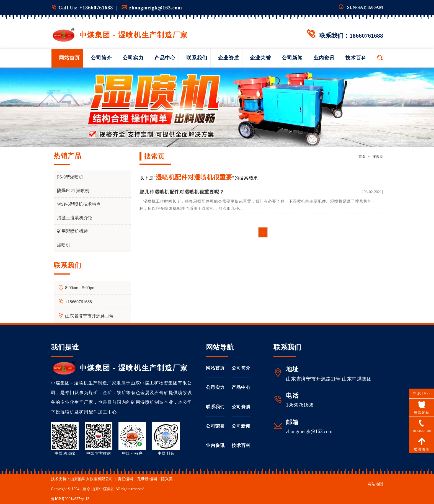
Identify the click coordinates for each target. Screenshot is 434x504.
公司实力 (133, 58)
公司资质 (241, 407)
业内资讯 (324, 58)
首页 (362, 157)
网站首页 (69, 58)
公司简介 (101, 58)
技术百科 (356, 58)
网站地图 (375, 484)
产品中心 (165, 58)
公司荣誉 (215, 426)
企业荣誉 (260, 58)
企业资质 (229, 58)
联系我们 (197, 58)
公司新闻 (292, 58)
